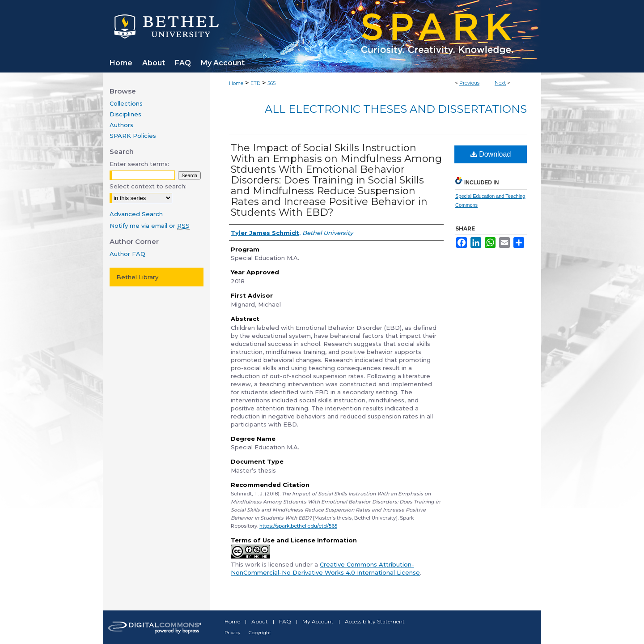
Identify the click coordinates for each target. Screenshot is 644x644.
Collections (126, 103)
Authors (121, 125)
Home (236, 83)
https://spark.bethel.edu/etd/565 (298, 526)
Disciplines (125, 114)
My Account (318, 621)
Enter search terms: (139, 164)
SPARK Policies (133, 136)
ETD (255, 83)
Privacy (232, 633)
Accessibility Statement (375, 621)
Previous (469, 83)
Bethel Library (137, 277)
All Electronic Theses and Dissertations (396, 109)
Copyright (260, 633)
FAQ (285, 621)
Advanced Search (136, 214)
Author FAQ (127, 254)
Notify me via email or (150, 226)
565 (271, 83)
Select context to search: (148, 186)
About (260, 621)
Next (500, 83)
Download (491, 154)
